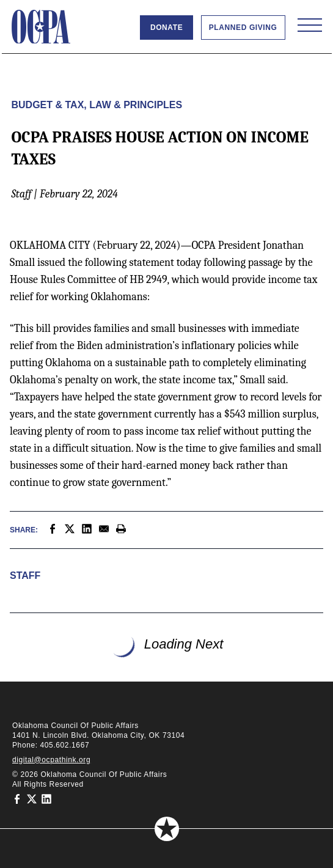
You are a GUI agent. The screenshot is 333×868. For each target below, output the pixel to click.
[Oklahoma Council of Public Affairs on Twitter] (32, 799)
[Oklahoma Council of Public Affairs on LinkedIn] (46, 799)
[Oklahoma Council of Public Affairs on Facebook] (17, 799)
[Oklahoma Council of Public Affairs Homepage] (41, 27)
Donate (166, 28)
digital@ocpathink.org (51, 760)
